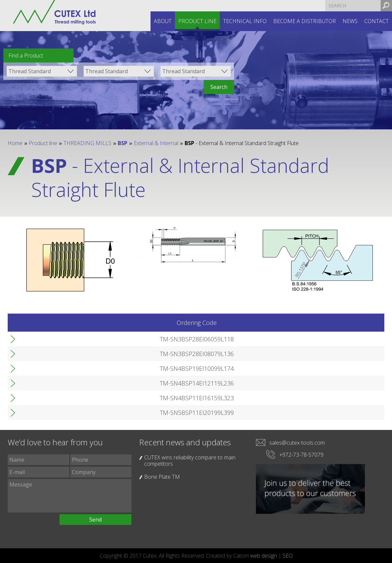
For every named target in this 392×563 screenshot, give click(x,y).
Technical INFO (245, 21)
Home (15, 143)
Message (70, 496)
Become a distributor (305, 21)
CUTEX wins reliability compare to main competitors (190, 461)
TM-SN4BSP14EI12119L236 (73, 383)
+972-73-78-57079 (301, 455)
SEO (288, 556)
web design (264, 556)
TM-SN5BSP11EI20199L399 (73, 413)
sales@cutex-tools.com (297, 443)
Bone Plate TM (162, 477)
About (163, 21)
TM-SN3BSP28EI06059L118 (73, 339)
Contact (376, 21)
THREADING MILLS (87, 143)
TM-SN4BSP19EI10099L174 (73, 368)
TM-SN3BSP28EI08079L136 (73, 354)
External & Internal (156, 143)
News (350, 21)
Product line (197, 21)
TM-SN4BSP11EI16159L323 (73, 398)
